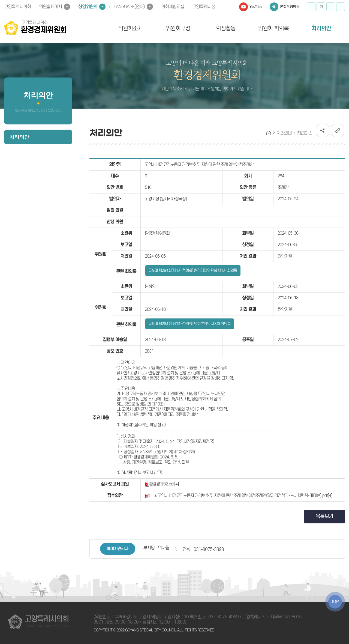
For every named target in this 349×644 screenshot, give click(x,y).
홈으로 (269, 133)
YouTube (256, 7)
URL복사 (338, 130)
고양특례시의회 (17, 7)
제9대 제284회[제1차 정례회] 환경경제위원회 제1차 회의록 (193, 271)
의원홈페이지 (50, 7)
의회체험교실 (173, 7)
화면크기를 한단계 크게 (311, 7)
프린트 (341, 7)
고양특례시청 (204, 7)
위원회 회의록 (273, 29)
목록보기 (324, 516)
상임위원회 (88, 7)
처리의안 (321, 29)
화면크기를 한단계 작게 (331, 7)
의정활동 (226, 29)
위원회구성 (178, 29)
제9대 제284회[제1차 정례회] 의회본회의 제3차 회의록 (190, 324)
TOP (335, 602)
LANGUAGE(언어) (129, 7)
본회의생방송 (290, 7)
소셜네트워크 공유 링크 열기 (323, 130)
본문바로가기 (0, 0)
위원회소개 (130, 29)
